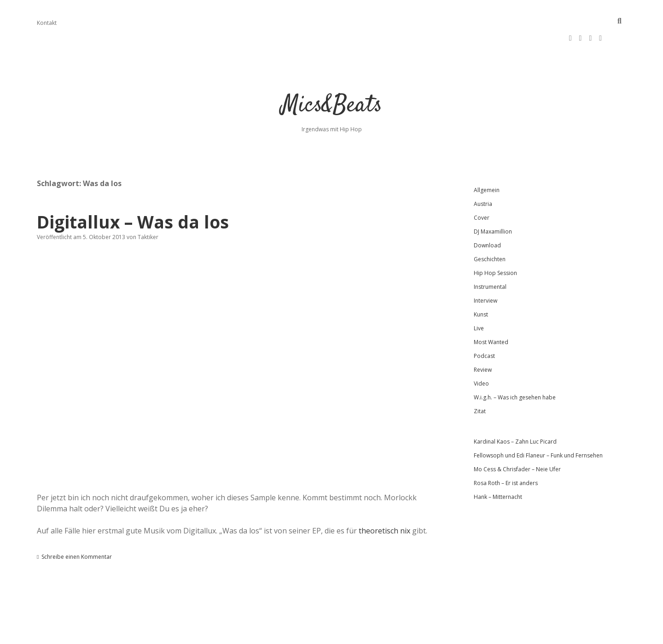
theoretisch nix (384, 503)
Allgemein (487, 162)
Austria (483, 176)
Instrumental (490, 259)
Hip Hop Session (495, 245)
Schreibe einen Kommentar (77, 529)
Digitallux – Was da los (133, 194)
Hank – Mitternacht (498, 469)
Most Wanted (491, 314)
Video (481, 356)
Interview (486, 273)
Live (479, 301)
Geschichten (490, 231)
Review (483, 342)
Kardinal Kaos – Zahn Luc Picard (515, 414)
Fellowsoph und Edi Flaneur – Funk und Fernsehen (538, 428)
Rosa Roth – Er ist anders (506, 455)
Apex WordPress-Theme (302, 634)
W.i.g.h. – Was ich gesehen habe (515, 370)
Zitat (480, 383)
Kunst (481, 287)
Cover (482, 190)
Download (487, 218)
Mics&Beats (332, 78)
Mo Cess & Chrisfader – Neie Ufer (517, 442)
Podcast (484, 328)
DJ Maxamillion (493, 204)
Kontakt (47, 23)
